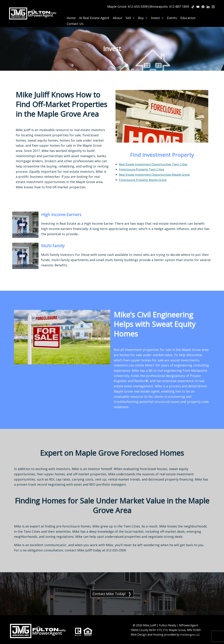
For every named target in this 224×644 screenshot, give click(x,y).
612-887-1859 (179, 4)
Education (188, 14)
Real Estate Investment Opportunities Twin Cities (156, 160)
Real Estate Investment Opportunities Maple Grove (158, 170)
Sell (130, 14)
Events (172, 14)
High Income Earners (67, 210)
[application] (133, 14)
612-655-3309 (138, 4)
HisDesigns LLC (190, 632)
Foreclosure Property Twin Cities (144, 165)
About (118, 14)
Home (71, 14)
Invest (157, 14)
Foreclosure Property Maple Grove (145, 175)
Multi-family (56, 241)
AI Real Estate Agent (94, 14)
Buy (143, 14)
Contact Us (75, 19)
